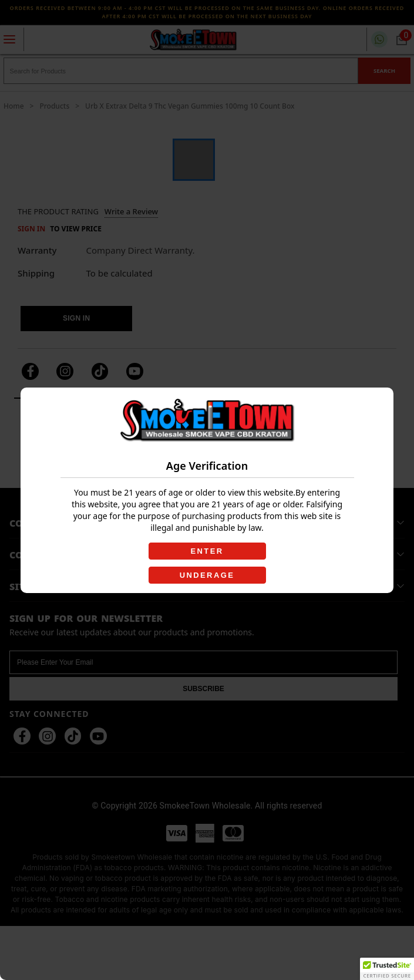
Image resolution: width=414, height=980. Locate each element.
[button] (387, 969)
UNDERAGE (207, 575)
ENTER (207, 551)
